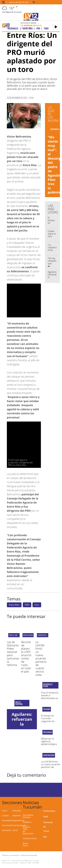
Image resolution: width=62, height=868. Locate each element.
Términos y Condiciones (11, 855)
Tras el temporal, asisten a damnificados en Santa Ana (50, 697)
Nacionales (7, 825)
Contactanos (49, 811)
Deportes (17, 816)
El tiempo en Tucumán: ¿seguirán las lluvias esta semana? (48, 721)
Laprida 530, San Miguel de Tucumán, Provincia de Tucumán (21, 862)
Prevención (48, 732)
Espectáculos (18, 820)
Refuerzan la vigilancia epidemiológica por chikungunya (50, 743)
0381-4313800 (33, 863)
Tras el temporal (19, 703)
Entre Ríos (14, 605)
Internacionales (19, 825)
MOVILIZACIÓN (28, 635)
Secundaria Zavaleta (28, 816)
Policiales (17, 811)
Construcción (43, 635)
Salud (15, 830)
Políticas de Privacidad (29, 855)
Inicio (5, 811)
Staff (46, 817)
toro (37, 605)
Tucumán (47, 709)
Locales (5, 816)
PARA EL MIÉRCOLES (16, 635)
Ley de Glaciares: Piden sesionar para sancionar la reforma (13, 653)
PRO (27, 605)
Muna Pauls (25, 844)
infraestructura (30, 838)
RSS (45, 837)
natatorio (27, 822)
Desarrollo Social (48, 685)
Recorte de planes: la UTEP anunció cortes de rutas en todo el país (26, 657)
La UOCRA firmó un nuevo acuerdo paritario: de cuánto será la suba (41, 658)
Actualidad (7, 820)
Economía (7, 830)
